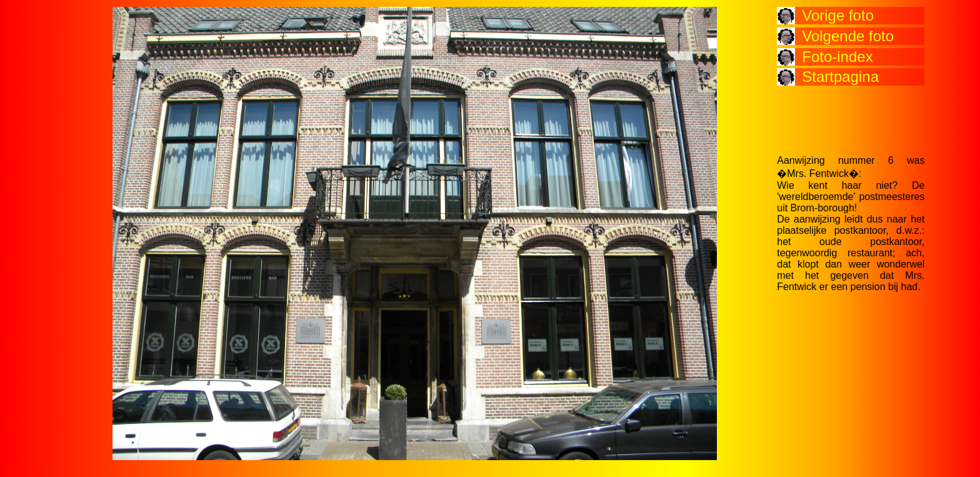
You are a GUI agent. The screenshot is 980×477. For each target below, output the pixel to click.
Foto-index (837, 57)
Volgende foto (848, 36)
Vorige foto (838, 15)
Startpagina (840, 77)
